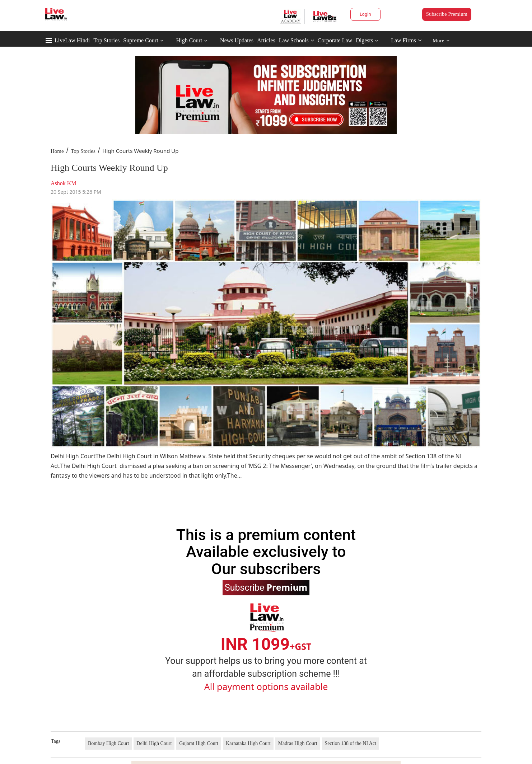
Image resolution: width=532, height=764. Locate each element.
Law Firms (406, 40)
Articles (266, 40)
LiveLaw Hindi (72, 40)
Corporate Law (335, 40)
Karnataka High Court (248, 743)
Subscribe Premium (447, 14)
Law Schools (297, 40)
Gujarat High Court (199, 743)
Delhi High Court (154, 743)
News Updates (237, 40)
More (441, 41)
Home (57, 151)
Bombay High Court (108, 743)
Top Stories (106, 40)
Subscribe (266, 587)
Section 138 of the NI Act (351, 743)
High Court (189, 40)
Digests (364, 40)
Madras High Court (298, 743)
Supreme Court (141, 40)
